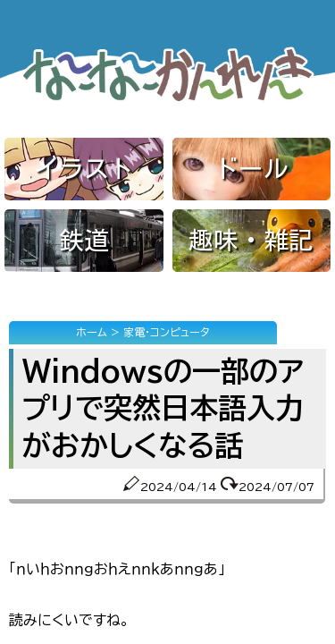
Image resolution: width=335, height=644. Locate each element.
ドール (251, 168)
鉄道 (84, 240)
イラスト (84, 168)
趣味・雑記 (251, 240)
